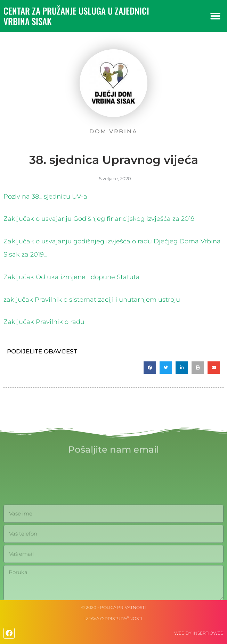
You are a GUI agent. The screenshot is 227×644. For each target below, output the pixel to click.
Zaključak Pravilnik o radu (44, 322)
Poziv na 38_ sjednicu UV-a (45, 196)
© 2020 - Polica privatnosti (114, 607)
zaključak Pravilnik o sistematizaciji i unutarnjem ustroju (92, 300)
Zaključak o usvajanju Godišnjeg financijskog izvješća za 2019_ (101, 219)
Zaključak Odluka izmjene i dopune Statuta (72, 277)
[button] (215, 16)
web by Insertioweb (199, 633)
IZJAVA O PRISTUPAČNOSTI (113, 618)
